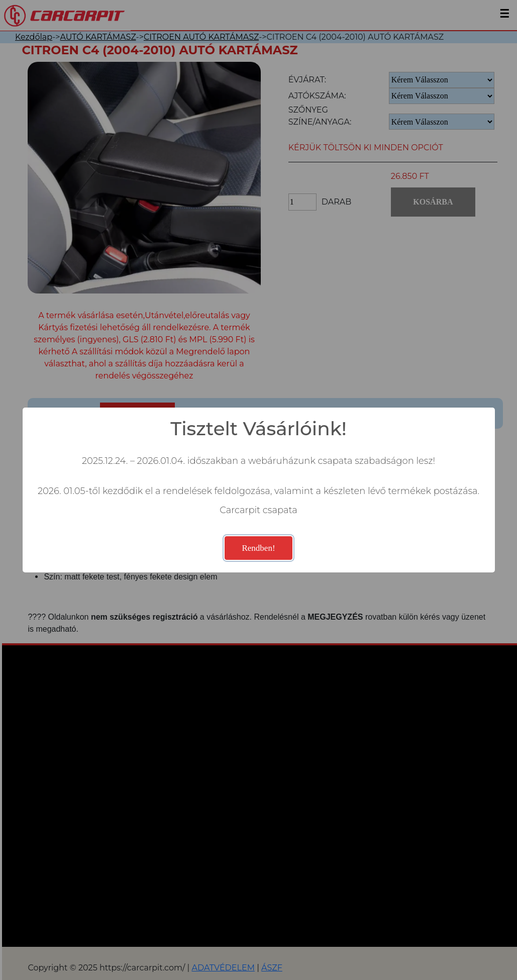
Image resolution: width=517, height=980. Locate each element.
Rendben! (258, 548)
